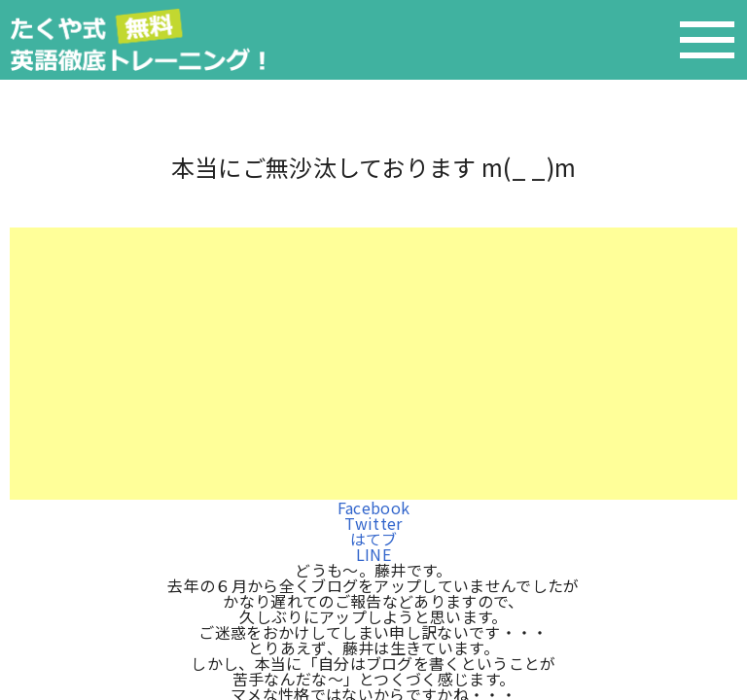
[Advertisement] (373, 364)
